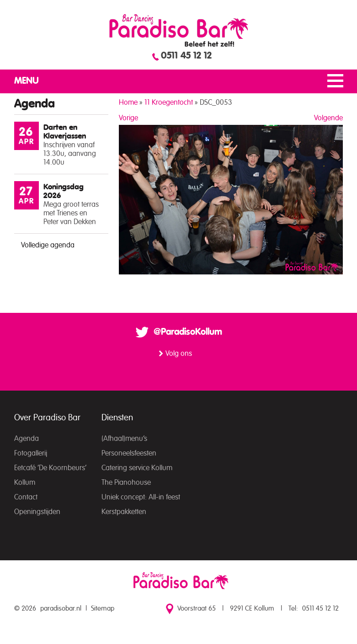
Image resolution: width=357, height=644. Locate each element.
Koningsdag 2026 (64, 191)
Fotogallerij (31, 453)
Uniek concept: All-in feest (141, 497)
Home (128, 102)
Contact (26, 497)
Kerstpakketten (124, 512)
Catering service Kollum (137, 468)
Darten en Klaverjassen (65, 132)
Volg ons (179, 354)
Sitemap (103, 609)
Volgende (328, 118)
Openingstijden (37, 512)
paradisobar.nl (61, 609)
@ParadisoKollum (188, 332)
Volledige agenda (48, 245)
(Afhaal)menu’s (124, 439)
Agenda (27, 439)
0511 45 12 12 (186, 56)
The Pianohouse (126, 483)
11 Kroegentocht (169, 102)
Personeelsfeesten (129, 453)
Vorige (128, 118)
